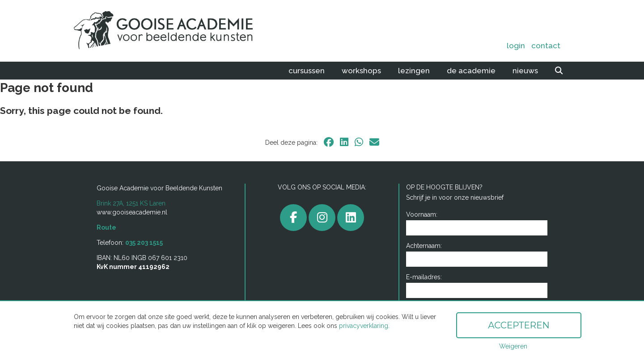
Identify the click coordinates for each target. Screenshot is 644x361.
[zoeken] (559, 71)
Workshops (361, 71)
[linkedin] (344, 142)
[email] (374, 142)
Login (516, 46)
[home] (173, 31)
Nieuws (525, 71)
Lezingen (414, 71)
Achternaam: (424, 246)
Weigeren (513, 346)
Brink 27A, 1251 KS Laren (131, 203)
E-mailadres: (424, 277)
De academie (471, 71)
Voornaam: (422, 214)
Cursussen (307, 71)
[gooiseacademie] (322, 218)
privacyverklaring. (364, 326)
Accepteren (519, 325)
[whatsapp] (359, 142)
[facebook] (329, 142)
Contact (546, 46)
